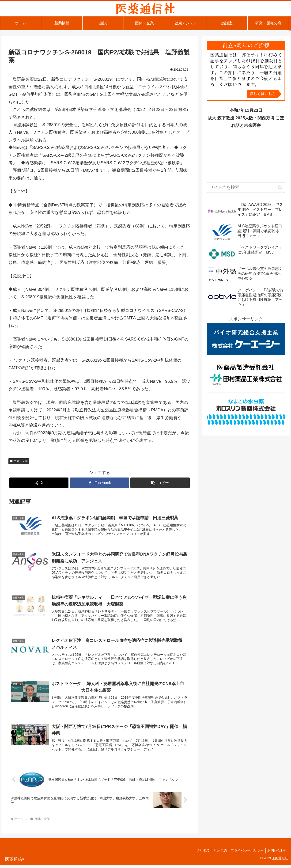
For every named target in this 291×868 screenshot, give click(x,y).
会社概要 (200, 853)
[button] (160, 483)
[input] (246, 188)
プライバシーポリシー (246, 853)
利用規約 (218, 853)
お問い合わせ (277, 853)
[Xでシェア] (39, 483)
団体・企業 (19, 461)
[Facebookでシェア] (99, 483)
